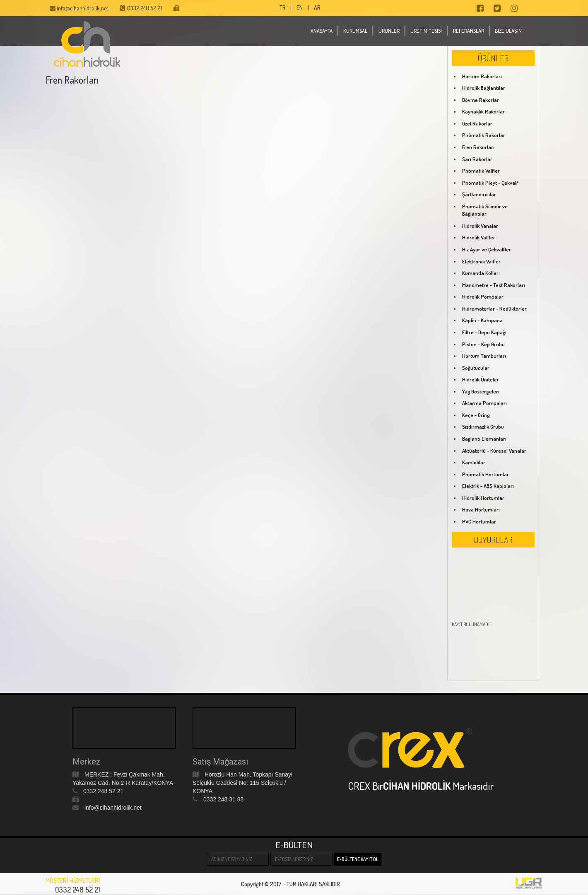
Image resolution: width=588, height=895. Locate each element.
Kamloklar (474, 462)
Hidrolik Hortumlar (483, 498)
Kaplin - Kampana (482, 320)
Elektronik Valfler (481, 261)
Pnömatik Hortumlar (486, 474)
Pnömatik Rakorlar (484, 135)
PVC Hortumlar (479, 521)
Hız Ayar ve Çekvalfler (487, 249)
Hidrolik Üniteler (481, 379)
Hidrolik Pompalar (483, 297)
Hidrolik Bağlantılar (484, 88)
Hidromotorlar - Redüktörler (494, 309)
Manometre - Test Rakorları (494, 285)
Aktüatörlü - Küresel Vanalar (494, 451)
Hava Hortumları (481, 509)
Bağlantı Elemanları (484, 439)
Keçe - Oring (476, 415)
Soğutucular (476, 368)
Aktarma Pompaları (484, 403)
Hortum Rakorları (482, 76)
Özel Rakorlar (477, 123)
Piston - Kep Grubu (483, 344)
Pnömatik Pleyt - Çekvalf (490, 183)
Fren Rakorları (478, 147)
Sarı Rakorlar (477, 159)
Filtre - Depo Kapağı (484, 332)
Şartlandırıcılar (479, 194)
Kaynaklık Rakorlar (483, 111)
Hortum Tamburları (484, 356)
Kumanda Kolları (481, 273)
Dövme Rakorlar (481, 100)
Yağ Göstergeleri (481, 391)
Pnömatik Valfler (481, 171)
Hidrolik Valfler (479, 237)
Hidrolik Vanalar (480, 226)
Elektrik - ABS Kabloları (488, 486)
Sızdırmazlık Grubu (483, 427)
